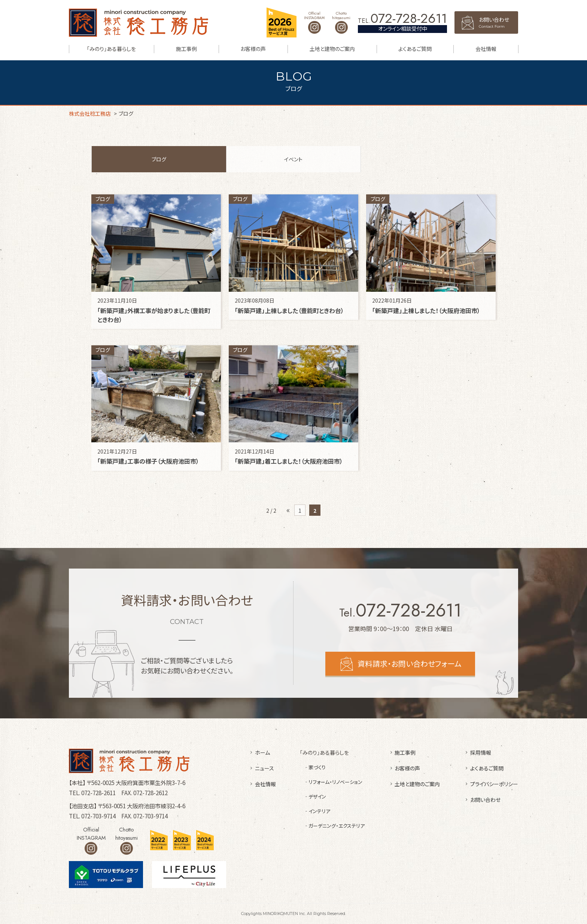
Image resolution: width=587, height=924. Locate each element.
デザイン (317, 796)
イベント (293, 159)
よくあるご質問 (415, 49)
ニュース (264, 768)
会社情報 (486, 49)
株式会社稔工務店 (139, 23)
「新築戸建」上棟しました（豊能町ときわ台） (289, 310)
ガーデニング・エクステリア (337, 826)
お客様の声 (253, 49)
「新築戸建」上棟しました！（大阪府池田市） (426, 310)
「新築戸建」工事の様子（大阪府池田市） (148, 461)
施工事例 (186, 49)
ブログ (159, 159)
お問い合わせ (498, 22)
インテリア (319, 811)
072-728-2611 (409, 19)
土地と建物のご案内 (332, 49)
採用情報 (481, 752)
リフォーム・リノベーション (335, 782)
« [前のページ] (288, 510)
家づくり (317, 767)
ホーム (262, 752)
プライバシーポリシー (494, 784)
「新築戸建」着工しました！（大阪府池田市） (289, 461)
